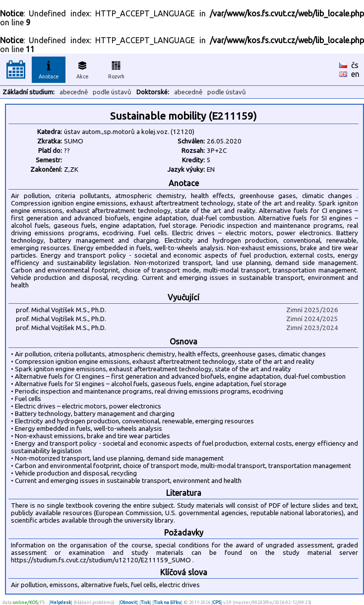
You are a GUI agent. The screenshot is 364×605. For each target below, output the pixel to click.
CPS (217, 602)
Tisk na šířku (167, 602)
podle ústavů (112, 92)
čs (355, 65)
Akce (82, 68)
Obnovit (128, 602)
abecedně (74, 92)
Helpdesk (61, 602)
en (355, 74)
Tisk (145, 602)
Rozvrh (116, 68)
